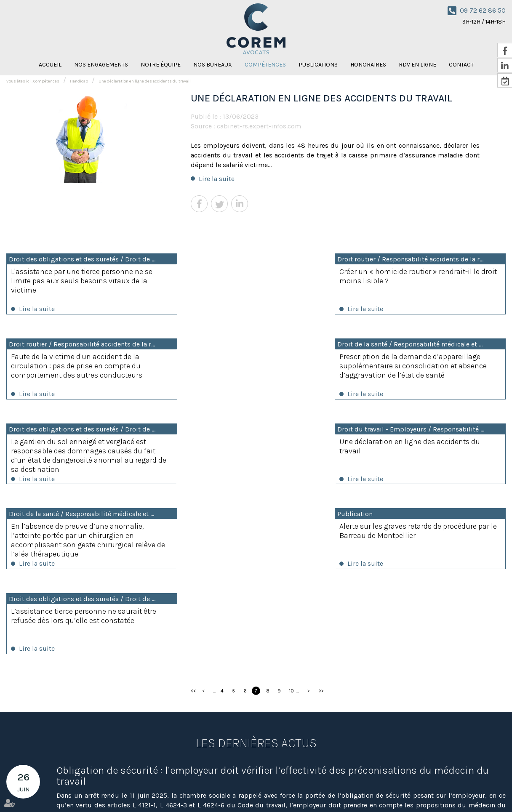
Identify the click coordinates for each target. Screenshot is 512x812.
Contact (297, 790)
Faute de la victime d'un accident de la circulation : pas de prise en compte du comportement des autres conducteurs (424, 281)
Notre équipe (161, 65)
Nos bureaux (213, 65)
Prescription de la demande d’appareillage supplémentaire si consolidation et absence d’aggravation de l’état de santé (81, 367)
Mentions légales (451, 790)
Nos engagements (101, 65)
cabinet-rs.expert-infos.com (259, 126)
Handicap (79, 81)
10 (291, 524)
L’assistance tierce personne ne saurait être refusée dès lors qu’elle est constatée (428, 448)
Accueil (50, 65)
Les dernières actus (256, 576)
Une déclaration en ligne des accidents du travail (145, 81)
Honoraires (368, 65)
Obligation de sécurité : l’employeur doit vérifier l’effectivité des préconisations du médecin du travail (273, 609)
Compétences (265, 65)
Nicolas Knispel (331, 790)
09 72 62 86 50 (483, 10)
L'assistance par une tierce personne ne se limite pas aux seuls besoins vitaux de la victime (82, 281)
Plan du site (411, 790)
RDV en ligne (417, 65)
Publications (318, 65)
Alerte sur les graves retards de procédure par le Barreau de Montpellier (253, 448)
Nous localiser (223, 762)
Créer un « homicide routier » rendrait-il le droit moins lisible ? (255, 276)
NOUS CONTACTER (475, 738)
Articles (485, 790)
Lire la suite (217, 179)
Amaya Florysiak (373, 790)
